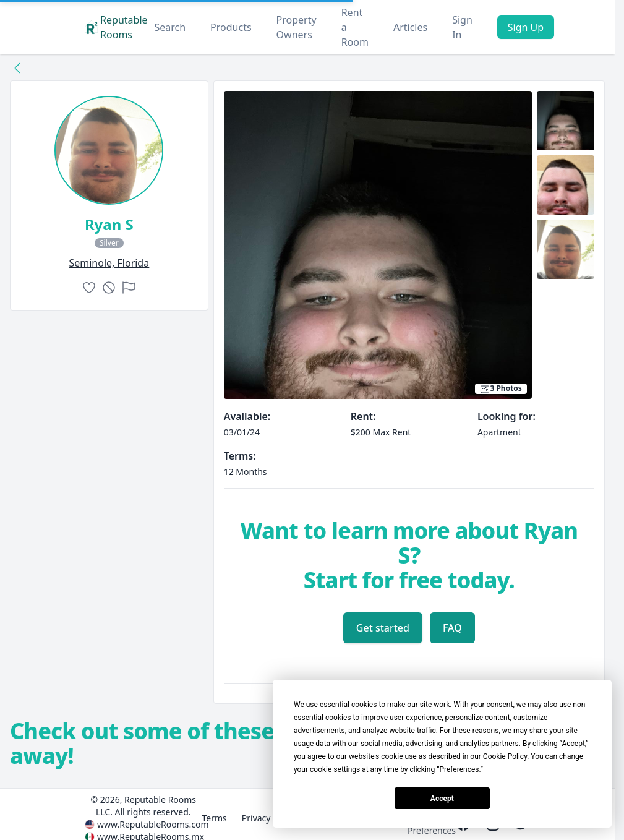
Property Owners (297, 27)
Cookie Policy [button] (505, 756)
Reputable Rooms (116, 27)
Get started (383, 628)
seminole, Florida (109, 263)
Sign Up (526, 27)
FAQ (452, 628)
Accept (442, 799)
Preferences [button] (459, 769)
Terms (214, 818)
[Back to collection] (17, 67)
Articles (410, 27)
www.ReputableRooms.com (153, 824)
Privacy (256, 818)
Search (170, 27)
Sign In (462, 27)
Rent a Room (355, 27)
